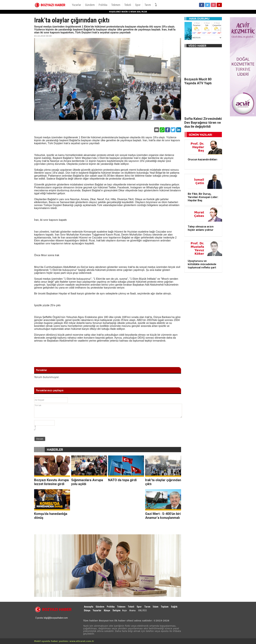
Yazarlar (76, 5)
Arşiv (124, 610)
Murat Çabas (199, 214)
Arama (132, 610)
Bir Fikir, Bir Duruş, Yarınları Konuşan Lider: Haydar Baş (203, 197)
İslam (156, 607)
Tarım (148, 5)
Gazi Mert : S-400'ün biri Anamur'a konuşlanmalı (163, 516)
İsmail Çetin (199, 181)
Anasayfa (89, 607)
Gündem (90, 5)
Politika (103, 5)
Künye (107, 610)
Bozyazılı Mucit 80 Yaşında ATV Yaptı (198, 81)
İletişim (117, 610)
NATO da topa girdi (122, 480)
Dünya (87, 610)
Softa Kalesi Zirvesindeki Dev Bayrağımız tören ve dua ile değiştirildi (203, 123)
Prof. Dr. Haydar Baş (197, 147)
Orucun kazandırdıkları (203, 159)
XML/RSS (142, 610)
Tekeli (128, 5)
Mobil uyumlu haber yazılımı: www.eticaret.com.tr (64, 641)
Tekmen (116, 5)
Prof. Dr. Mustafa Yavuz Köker (197, 248)
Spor (138, 5)
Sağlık (174, 607)
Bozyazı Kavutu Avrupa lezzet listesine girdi (51, 482)
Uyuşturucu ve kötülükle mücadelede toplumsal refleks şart (202, 264)
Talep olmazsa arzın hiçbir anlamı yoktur (201, 228)
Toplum (165, 607)
